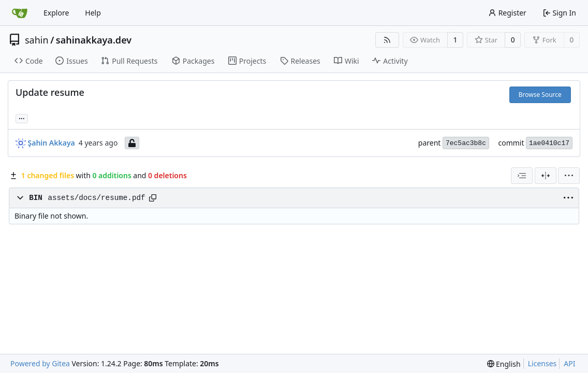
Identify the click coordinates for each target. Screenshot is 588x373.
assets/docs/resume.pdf (96, 198)
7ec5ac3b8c (466, 143)
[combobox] (522, 176)
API (569, 363)
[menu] (569, 176)
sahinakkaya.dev (94, 40)
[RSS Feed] (387, 40)
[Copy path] (153, 198)
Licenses (542, 363)
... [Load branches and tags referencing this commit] (22, 118)
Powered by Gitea (40, 363)
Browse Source (540, 95)
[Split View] (546, 176)
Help (93, 13)
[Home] (20, 13)
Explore (56, 13)
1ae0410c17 (549, 143)
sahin (37, 40)
